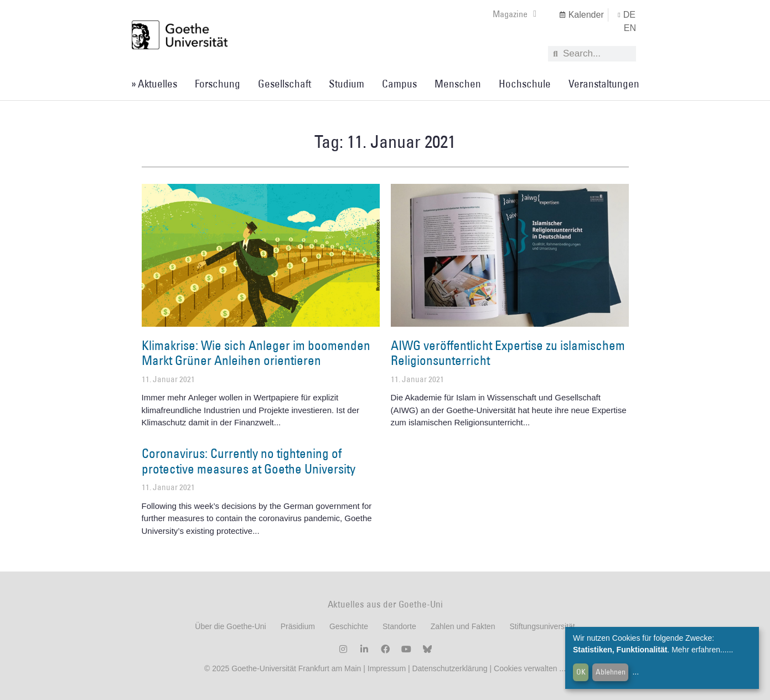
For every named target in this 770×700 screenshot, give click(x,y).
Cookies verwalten (526, 668)
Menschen (458, 84)
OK (581, 672)
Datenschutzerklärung (449, 668)
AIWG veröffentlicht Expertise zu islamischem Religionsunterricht (508, 353)
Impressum (386, 668)
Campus (399, 84)
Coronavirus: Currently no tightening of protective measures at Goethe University (249, 461)
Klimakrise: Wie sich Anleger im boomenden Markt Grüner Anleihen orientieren (256, 353)
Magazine (515, 14)
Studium (347, 84)
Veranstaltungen (604, 84)
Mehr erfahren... (699, 650)
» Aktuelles (154, 84)
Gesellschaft (285, 84)
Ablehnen (611, 672)
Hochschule (525, 84)
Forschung (218, 84)
